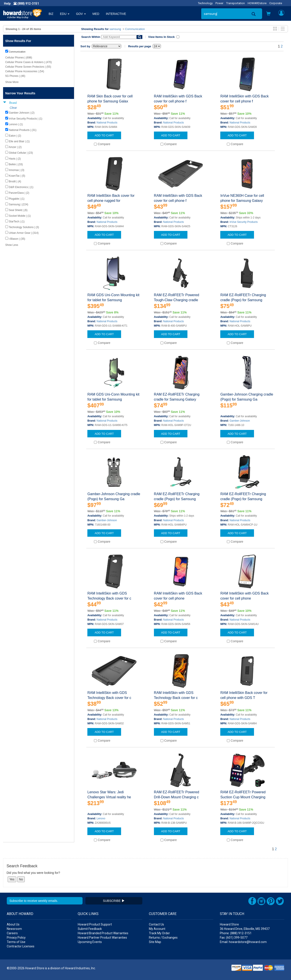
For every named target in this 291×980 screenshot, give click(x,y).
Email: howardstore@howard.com (243, 942)
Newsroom (14, 929)
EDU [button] (65, 14)
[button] (268, 14)
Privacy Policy (16, 938)
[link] (220, 969)
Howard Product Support (95, 924)
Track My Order (159, 933)
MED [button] (96, 14)
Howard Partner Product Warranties (102, 938)
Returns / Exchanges (163, 938)
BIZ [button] (51, 14)
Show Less (12, 245)
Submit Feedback (90, 929)
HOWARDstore (257, 3)
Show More (12, 82)
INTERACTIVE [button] (116, 14)
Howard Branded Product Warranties (103, 933)
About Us (13, 924)
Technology (205, 3)
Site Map (155, 942)
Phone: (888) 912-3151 (236, 933)
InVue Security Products (243, 222)
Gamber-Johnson (240, 421)
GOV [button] (81, 14)
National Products (107, 123)
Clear (13, 108)
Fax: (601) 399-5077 (234, 938)
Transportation (235, 3)
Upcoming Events (90, 942)
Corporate (276, 3)
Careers (12, 933)
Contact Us (156, 924)
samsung (115, 29)
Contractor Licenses (21, 946)
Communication (135, 29)
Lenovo (101, 818)
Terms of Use (16, 942)
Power (219, 3)
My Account (157, 929)
